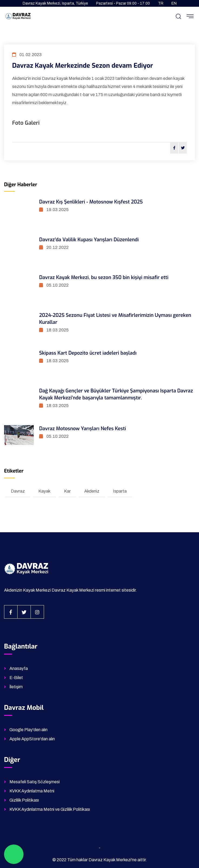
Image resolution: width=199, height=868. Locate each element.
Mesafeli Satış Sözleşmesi (35, 782)
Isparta (120, 491)
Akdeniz (92, 491)
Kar (67, 491)
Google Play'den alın (28, 730)
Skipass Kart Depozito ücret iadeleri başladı (88, 353)
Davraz (18, 491)
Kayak (44, 491)
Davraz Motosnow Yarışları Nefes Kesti (83, 429)
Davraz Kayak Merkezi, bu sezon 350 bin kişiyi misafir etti (104, 277)
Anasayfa (19, 668)
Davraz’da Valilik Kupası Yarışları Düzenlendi (89, 240)
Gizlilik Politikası (24, 800)
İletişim (16, 687)
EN (174, 3)
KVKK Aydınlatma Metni (32, 791)
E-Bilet (16, 678)
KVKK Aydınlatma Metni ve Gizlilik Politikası (50, 809)
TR (161, 3)
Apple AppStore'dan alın (32, 739)
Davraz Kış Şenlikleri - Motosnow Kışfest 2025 (91, 202)
